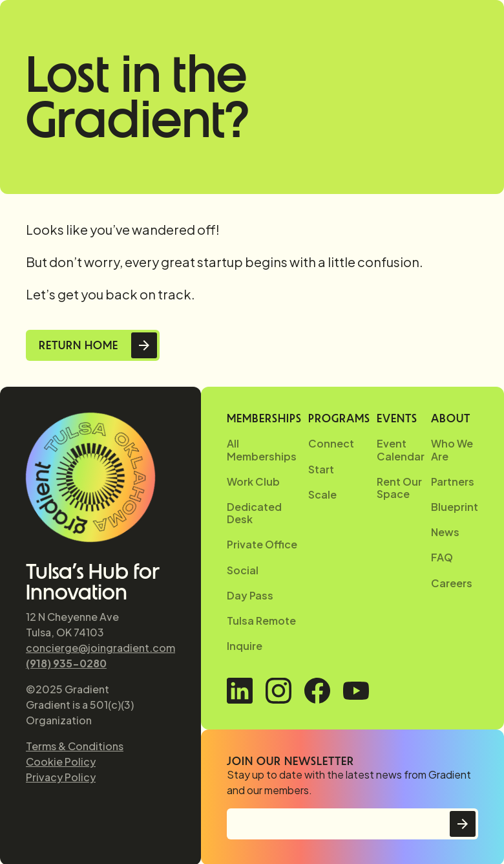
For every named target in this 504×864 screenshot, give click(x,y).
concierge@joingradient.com (100, 648)
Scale (322, 494)
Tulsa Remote (261, 621)
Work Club (253, 481)
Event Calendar (401, 449)
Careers (452, 583)
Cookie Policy (61, 761)
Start (321, 469)
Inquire (245, 646)
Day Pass (250, 595)
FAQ (442, 557)
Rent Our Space (399, 488)
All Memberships (262, 449)
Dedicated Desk (254, 513)
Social (243, 570)
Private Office (262, 544)
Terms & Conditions (75, 746)
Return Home (79, 345)
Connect (331, 443)
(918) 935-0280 (66, 663)
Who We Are (452, 449)
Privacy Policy (61, 777)
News (445, 532)
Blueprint (455, 507)
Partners (453, 481)
